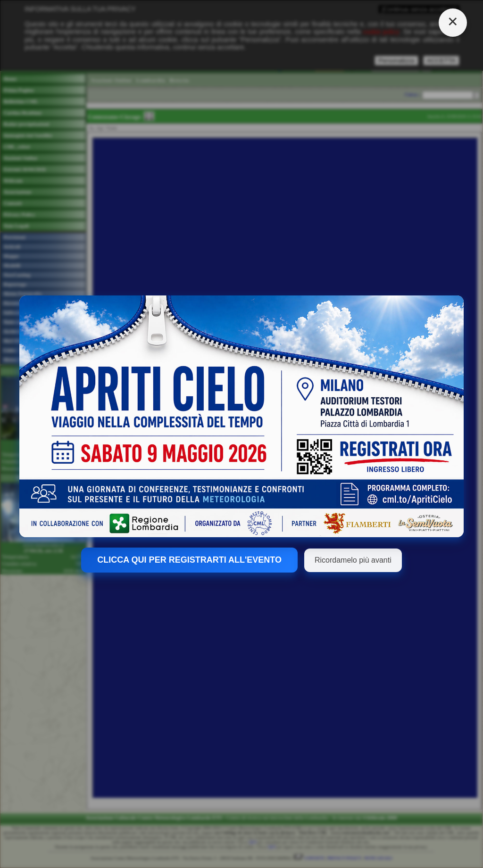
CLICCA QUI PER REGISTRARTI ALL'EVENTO (189, 560)
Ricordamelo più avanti (353, 560)
